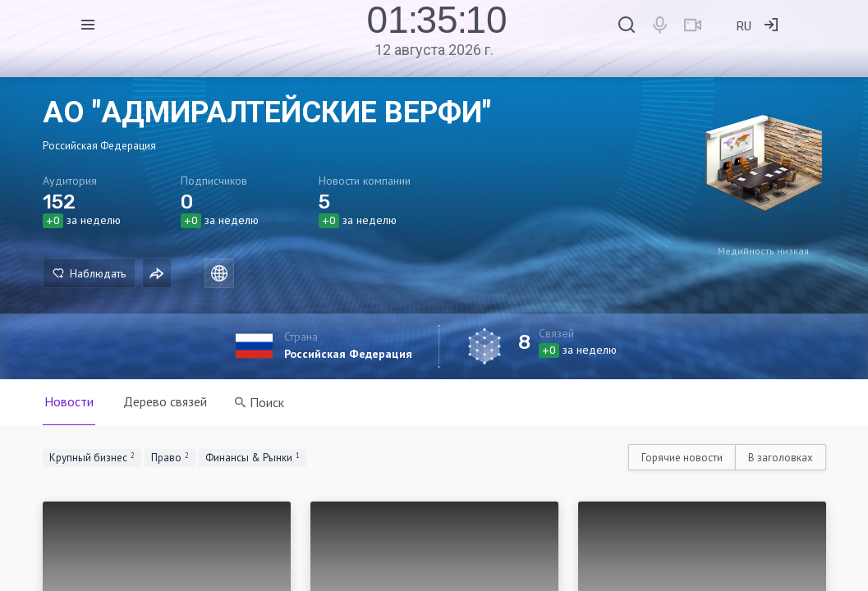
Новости (69, 401)
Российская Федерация (348, 354)
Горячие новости (682, 458)
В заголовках (781, 458)
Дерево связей (165, 401)
